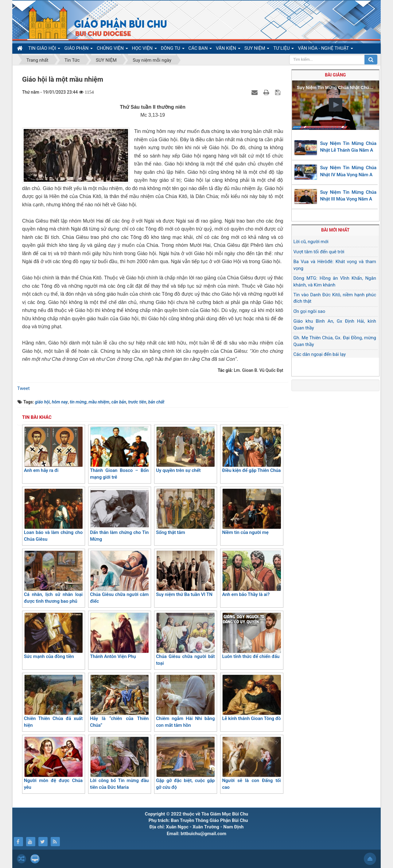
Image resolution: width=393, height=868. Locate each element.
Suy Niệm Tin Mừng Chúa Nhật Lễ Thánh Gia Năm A (348, 147)
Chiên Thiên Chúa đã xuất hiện (53, 701)
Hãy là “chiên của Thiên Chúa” (119, 701)
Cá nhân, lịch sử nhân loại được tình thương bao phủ (53, 577)
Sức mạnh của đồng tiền (53, 636)
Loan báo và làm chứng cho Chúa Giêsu (53, 515)
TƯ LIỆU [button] (284, 49)
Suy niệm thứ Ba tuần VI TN (185, 574)
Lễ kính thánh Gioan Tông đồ (251, 698)
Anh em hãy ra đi (53, 450)
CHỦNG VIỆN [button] (112, 49)
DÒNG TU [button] (173, 49)
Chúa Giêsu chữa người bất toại (185, 639)
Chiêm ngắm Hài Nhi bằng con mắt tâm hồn (185, 701)
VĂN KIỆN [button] (228, 49)
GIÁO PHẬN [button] (78, 49)
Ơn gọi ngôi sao (309, 311)
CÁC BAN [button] (200, 49)
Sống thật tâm (185, 512)
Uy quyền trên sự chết (185, 450)
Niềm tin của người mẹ (251, 512)
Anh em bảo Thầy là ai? (251, 574)
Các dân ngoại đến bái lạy (320, 354)
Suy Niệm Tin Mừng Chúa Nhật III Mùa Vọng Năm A (348, 196)
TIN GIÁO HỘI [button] (44, 49)
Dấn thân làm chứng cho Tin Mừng (119, 515)
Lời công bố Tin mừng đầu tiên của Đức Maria (119, 763)
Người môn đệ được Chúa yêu (53, 763)
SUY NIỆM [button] (257, 49)
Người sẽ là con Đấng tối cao (251, 763)
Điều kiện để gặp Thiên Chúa (251, 450)
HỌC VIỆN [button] (144, 49)
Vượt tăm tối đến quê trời (319, 252)
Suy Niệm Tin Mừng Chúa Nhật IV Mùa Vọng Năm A (348, 171)
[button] (336, 105)
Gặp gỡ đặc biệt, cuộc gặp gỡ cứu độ (185, 763)
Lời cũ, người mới (311, 242)
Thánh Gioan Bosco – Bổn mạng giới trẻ (119, 453)
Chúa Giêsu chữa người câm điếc (119, 577)
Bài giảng (335, 75)
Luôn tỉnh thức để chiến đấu (251, 636)
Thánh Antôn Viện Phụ (119, 636)
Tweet (23, 388)
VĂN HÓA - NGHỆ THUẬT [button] (325, 49)
